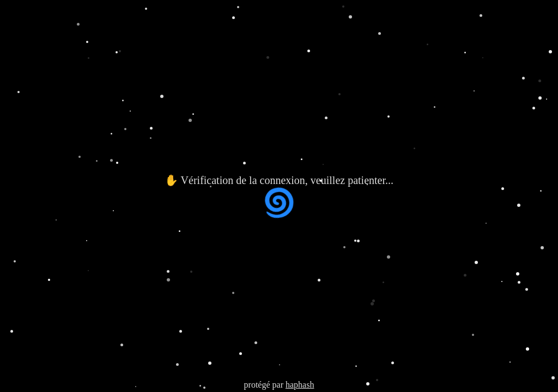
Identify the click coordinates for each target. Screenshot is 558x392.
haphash (300, 385)
